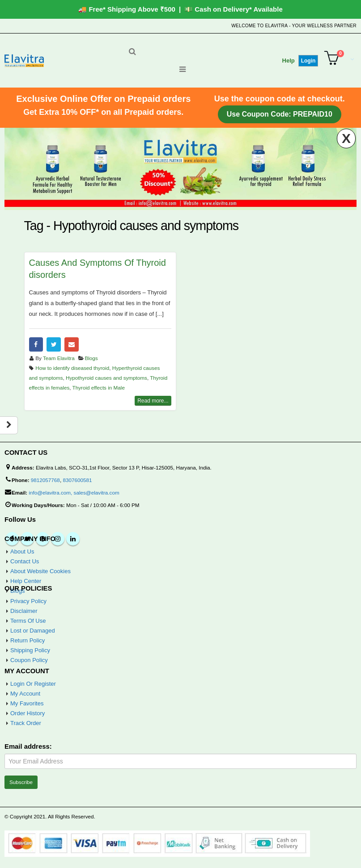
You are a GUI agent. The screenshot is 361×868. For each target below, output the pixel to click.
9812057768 (45, 480)
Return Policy (28, 640)
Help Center (26, 581)
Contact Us (25, 561)
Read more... (153, 401)
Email (72, 344)
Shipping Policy (30, 650)
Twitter (54, 344)
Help (289, 61)
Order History (28, 713)
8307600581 (77, 480)
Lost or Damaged (33, 631)
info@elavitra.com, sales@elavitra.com (74, 493)
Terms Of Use (28, 621)
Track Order (26, 723)
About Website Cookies (40, 571)
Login (308, 61)
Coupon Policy (29, 660)
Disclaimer (24, 611)
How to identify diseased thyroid (72, 368)
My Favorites (27, 703)
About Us (22, 551)
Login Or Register (33, 684)
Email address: (28, 746)
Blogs (91, 358)
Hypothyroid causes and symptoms (106, 378)
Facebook (36, 344)
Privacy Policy (28, 601)
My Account (25, 694)
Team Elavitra (59, 358)
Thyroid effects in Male (99, 388)
